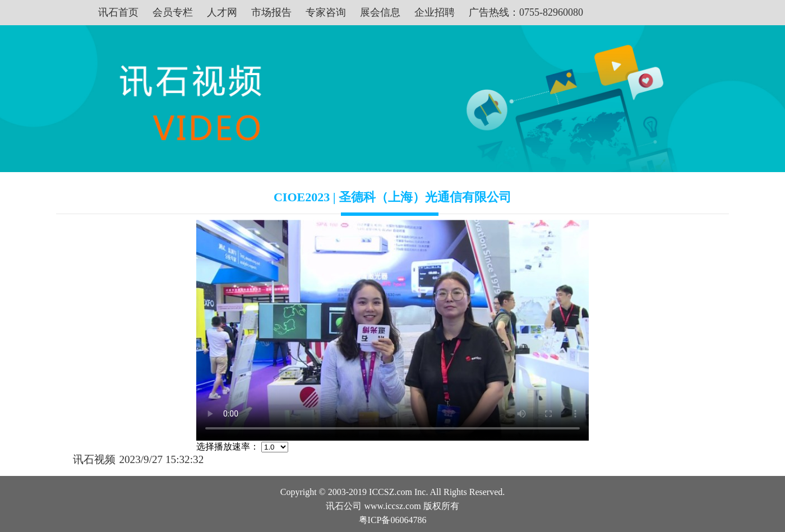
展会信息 (380, 12)
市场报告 (271, 12)
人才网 (222, 12)
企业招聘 (435, 12)
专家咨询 (326, 12)
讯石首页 (118, 12)
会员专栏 (173, 12)
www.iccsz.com (392, 506)
